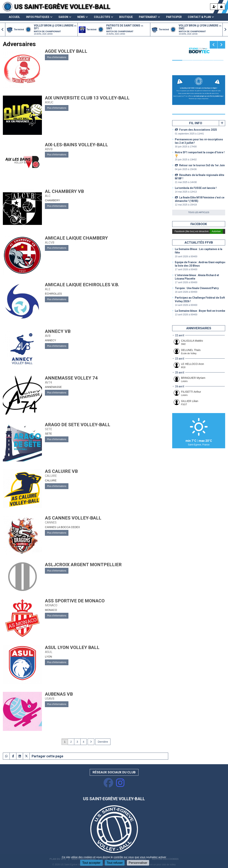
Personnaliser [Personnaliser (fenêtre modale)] (138, 863)
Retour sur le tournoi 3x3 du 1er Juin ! (200, 165)
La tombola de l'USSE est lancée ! (196, 188)
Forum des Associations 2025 (196, 130)
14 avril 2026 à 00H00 (186, 305)
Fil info (196, 123)
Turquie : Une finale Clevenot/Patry (197, 288)
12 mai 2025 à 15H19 (186, 205)
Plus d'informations (57, 57)
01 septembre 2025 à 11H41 (189, 134)
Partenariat (149, 17)
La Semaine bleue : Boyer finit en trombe (200, 311)
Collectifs (104, 17)
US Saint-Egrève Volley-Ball (62, 7)
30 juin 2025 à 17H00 (186, 147)
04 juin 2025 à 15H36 (186, 169)
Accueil (14, 17)
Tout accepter (91, 863)
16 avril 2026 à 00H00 (186, 292)
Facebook (199, 224)
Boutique (126, 17)
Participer (174, 17)
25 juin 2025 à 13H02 (186, 160)
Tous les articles (199, 212)
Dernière (103, 742)
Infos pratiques (39, 17)
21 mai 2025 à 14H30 (186, 182)
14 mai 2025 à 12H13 (186, 192)
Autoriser (216, 231)
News (83, 17)
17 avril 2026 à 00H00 (186, 269)
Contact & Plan (201, 17)
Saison (65, 17)
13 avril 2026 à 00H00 (186, 315)
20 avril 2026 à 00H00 (186, 257)
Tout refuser (115, 863)
